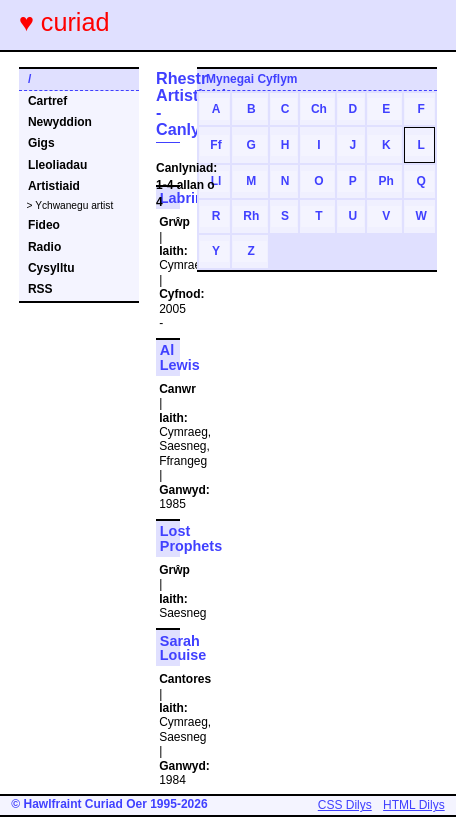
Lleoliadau (57, 165)
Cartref (47, 101)
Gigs (41, 143)
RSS (40, 289)
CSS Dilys (345, 805)
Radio (44, 247)
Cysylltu (51, 268)
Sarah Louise (183, 648)
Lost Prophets (191, 538)
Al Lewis (180, 357)
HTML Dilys (414, 805)
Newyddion (60, 122)
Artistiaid (54, 186)
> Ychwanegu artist (70, 205)
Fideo (44, 225)
